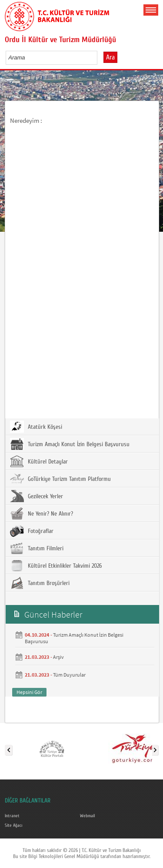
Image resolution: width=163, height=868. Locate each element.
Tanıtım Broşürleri (40, 583)
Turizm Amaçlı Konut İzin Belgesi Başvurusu (70, 444)
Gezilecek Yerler (37, 496)
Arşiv (58, 657)
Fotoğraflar (32, 531)
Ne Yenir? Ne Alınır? (42, 513)
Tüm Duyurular (69, 675)
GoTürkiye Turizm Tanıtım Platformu (60, 479)
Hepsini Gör (29, 692)
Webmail (87, 816)
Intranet (12, 816)
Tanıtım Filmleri (37, 548)
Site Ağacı (13, 825)
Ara (110, 57)
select (100, 57)
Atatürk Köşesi (36, 427)
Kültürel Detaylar (39, 461)
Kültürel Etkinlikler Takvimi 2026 (56, 566)
